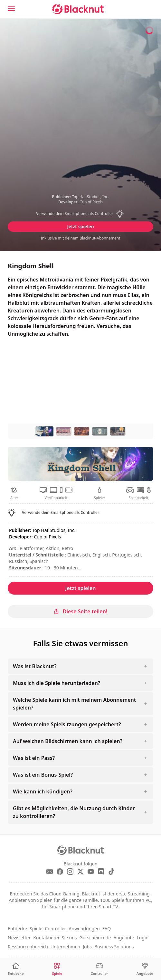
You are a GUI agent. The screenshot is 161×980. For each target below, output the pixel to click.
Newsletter (19, 938)
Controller (55, 929)
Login (143, 938)
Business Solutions (114, 947)
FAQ (107, 929)
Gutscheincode (95, 938)
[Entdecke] (16, 969)
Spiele (36, 929)
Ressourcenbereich (28, 947)
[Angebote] (145, 969)
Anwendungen (84, 929)
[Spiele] (57, 969)
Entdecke (17, 929)
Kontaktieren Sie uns (55, 938)
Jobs (87, 947)
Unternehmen (65, 947)
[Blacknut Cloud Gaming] (78, 9)
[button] (80, 214)
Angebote (124, 938)
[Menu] (11, 9)
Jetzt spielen (80, 226)
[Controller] (99, 969)
